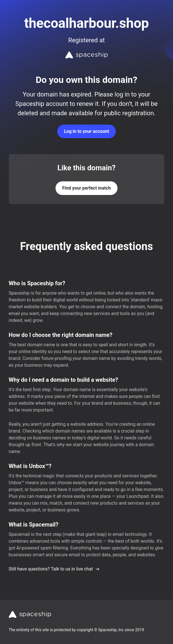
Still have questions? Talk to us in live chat (54, 569)
